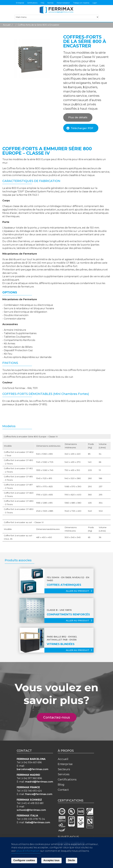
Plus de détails (78, 117)
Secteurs (64, 769)
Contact (63, 790)
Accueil (7, 25)
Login (95, 3)
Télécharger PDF (82, 128)
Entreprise (20, 3)
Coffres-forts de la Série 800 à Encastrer (39, 25)
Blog (61, 784)
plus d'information (28, 861)
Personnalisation (63, 3)
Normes (50, 3)
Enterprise (65, 764)
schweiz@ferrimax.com (31, 810)
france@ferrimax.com (39, 794)
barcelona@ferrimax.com (33, 769)
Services (64, 774)
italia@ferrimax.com (38, 822)
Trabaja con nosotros (81, 3)
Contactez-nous (58, 717)
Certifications (32, 3)
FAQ (42, 3)
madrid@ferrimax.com (39, 782)
